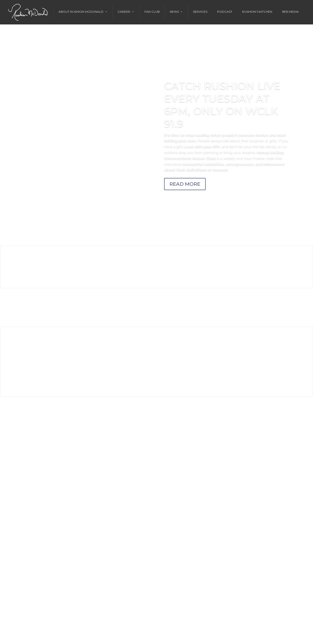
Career (124, 12)
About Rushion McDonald (81, 12)
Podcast (225, 12)
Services (200, 12)
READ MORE (185, 184)
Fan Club (152, 12)
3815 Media (290, 12)
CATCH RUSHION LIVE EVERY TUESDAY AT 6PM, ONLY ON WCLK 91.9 (222, 105)
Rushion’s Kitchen (257, 12)
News (174, 12)
